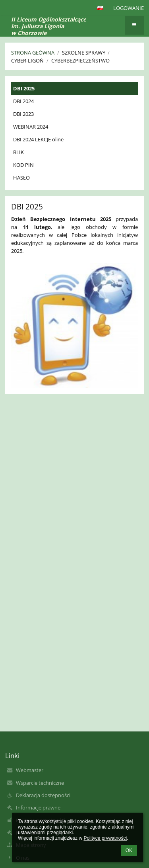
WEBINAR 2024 (31, 127)
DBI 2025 (24, 88)
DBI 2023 (23, 114)
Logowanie (129, 8)
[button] (100, 8)
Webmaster (30, 770)
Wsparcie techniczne (40, 783)
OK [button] (129, 850)
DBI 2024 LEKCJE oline (38, 139)
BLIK (18, 152)
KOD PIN (23, 165)
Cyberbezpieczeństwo (80, 61)
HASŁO (21, 178)
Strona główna (33, 53)
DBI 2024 (23, 101)
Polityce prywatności (105, 838)
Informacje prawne (38, 807)
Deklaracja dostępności (43, 795)
